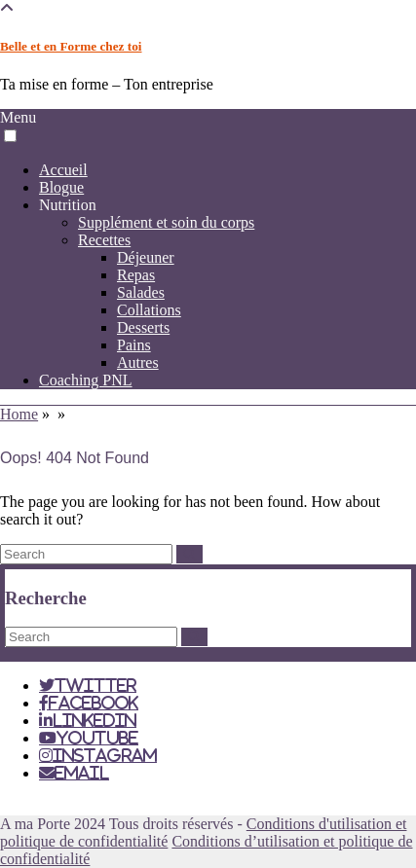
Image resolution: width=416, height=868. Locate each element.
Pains (134, 345)
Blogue (61, 187)
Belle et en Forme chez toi (71, 46)
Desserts (143, 327)
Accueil (63, 170)
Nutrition (68, 205)
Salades (141, 292)
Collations (149, 310)
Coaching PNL (86, 380)
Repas (136, 275)
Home (19, 414)
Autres (138, 362)
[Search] (189, 554)
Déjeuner (146, 257)
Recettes (104, 240)
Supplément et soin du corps (166, 222)
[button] (10, 136)
